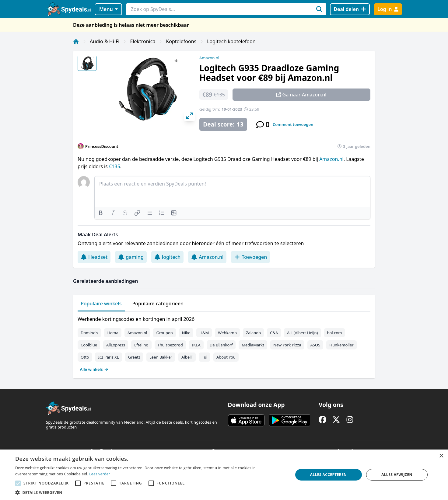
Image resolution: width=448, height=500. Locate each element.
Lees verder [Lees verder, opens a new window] (100, 474)
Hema (113, 333)
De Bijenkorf (221, 345)
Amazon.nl (209, 58)
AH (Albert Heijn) (302, 333)
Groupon (164, 333)
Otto (85, 357)
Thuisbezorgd (170, 345)
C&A (274, 333)
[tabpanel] (224, 343)
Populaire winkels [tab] (101, 304)
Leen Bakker (161, 357)
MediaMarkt (253, 345)
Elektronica (143, 41)
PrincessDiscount (102, 146)
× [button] (441, 456)
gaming (131, 257)
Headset (94, 257)
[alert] (224, 475)
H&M (204, 333)
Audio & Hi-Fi (105, 41)
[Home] (76, 41)
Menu (108, 9)
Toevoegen (250, 257)
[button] (150, 492)
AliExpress (116, 345)
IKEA (196, 345)
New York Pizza (287, 345)
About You (226, 357)
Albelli (187, 357)
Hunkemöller (341, 345)
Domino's (89, 333)
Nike (186, 333)
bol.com (335, 333)
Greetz (134, 357)
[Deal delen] (350, 9)
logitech (168, 257)
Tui (205, 357)
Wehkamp (227, 333)
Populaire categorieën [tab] (158, 304)
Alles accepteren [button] (329, 475)
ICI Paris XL (108, 357)
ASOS (315, 345)
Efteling (141, 345)
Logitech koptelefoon (231, 41)
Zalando (253, 333)
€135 (115, 166)
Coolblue (89, 345)
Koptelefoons (181, 41)
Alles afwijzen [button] (397, 475)
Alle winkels (94, 369)
